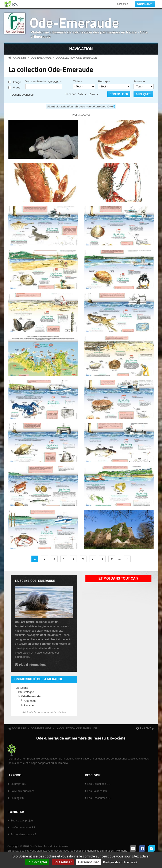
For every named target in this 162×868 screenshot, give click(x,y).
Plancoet (29, 705)
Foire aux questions (22, 791)
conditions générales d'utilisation (94, 851)
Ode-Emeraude (74, 22)
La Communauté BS (23, 827)
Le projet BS (18, 784)
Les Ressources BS (99, 798)
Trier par (71, 94)
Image (17, 82)
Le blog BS (17, 798)
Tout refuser (63, 862)
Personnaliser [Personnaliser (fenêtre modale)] (89, 862)
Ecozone (139, 81)
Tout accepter (37, 862)
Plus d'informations (33, 665)
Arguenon (30, 701)
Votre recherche (36, 81)
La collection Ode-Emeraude (76, 58)
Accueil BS (19, 58)
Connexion (145, 4)
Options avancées (23, 95)
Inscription (122, 4)
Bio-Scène (22, 688)
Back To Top (147, 729)
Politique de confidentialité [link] (120, 862)
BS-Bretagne (26, 692)
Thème (78, 81)
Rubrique (104, 81)
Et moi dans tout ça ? (118, 578)
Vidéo (17, 88)
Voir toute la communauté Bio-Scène (44, 712)
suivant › (127, 559)
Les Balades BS (97, 791)
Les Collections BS (99, 784)
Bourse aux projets (22, 820)
